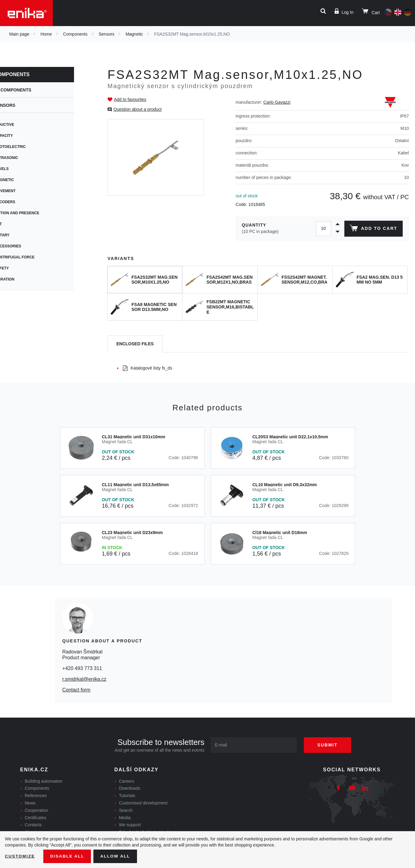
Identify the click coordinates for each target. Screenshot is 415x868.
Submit (329, 745)
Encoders (23, 202)
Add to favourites (130, 99)
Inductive (22, 125)
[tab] (135, 344)
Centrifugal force (32, 257)
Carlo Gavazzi (277, 102)
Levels (20, 169)
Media (125, 818)
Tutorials (127, 796)
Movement (23, 191)
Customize (20, 856)
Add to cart (373, 229)
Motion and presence (35, 213)
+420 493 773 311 (82, 668)
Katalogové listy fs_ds (147, 368)
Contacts (33, 825)
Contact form (76, 690)
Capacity (22, 136)
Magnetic (134, 34)
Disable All (69, 856)
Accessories (26, 246)
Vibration (22, 279)
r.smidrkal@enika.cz (84, 679)
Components (75, 34)
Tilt (16, 224)
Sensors (106, 34)
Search (126, 810)
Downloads (129, 788)
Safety (20, 268)
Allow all (117, 856)
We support (130, 825)
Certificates (36, 818)
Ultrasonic (24, 158)
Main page (19, 34)
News (30, 803)
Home (46, 34)
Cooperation (37, 810)
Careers (127, 781)
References (36, 796)
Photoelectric (28, 147)
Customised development (143, 803)
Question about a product (137, 109)
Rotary (20, 235)
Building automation (44, 781)
